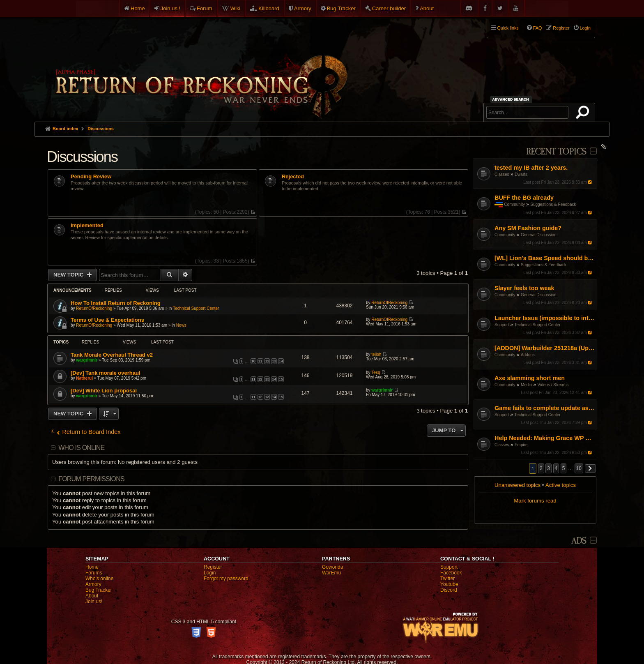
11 (260, 361)
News (181, 325)
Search (584, 114)
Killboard (269, 8)
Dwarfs (521, 174)
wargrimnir (87, 360)
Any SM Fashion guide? (528, 228)
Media (526, 385)
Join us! (94, 602)
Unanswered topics (517, 485)
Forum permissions (91, 479)
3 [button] (549, 468)
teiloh (376, 354)
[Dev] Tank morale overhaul (106, 373)
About (427, 8)
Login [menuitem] (585, 28)
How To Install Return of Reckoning (116, 303)
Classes (502, 174)
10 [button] (579, 468)
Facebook (451, 573)
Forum (205, 8)
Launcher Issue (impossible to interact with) (545, 318)
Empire (521, 445)
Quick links (508, 28)
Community (514, 204)
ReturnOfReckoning (94, 308)
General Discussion (539, 235)
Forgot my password (226, 579)
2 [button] (541, 468)
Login (210, 573)
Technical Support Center (537, 325)
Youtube (449, 584)
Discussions (82, 157)
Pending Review (91, 177)
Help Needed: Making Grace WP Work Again (545, 438)
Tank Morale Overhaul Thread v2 (112, 355)
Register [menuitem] (561, 28)
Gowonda (332, 567)
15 (281, 379)
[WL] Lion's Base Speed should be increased (545, 258)
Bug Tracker (341, 8)
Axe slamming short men (530, 378)
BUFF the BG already (524, 198)
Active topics (561, 485)
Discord (449, 590)
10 (253, 361)
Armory (303, 8)
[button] (591, 468)
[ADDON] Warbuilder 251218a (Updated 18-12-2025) (545, 348)
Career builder (389, 8)
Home (138, 8)
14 (281, 361)
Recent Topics (556, 152)
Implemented (87, 226)
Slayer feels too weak (524, 288)
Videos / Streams (553, 385)
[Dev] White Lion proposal (104, 391)
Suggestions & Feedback (553, 204)
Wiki (236, 8)
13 (274, 361)
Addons (528, 355)
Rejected (293, 177)
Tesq (376, 372)
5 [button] (564, 468)
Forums (94, 573)
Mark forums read (535, 501)
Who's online (99, 579)
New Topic (69, 275)
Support (502, 325)
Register (213, 567)
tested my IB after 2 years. (531, 168)
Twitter (447, 579)
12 (267, 361)
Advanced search (512, 99)
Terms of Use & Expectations (107, 320)
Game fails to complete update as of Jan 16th (545, 408)
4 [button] (556, 468)
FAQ (538, 28)
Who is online (81, 448)
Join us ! (170, 8)
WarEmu (331, 573)
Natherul (84, 378)
